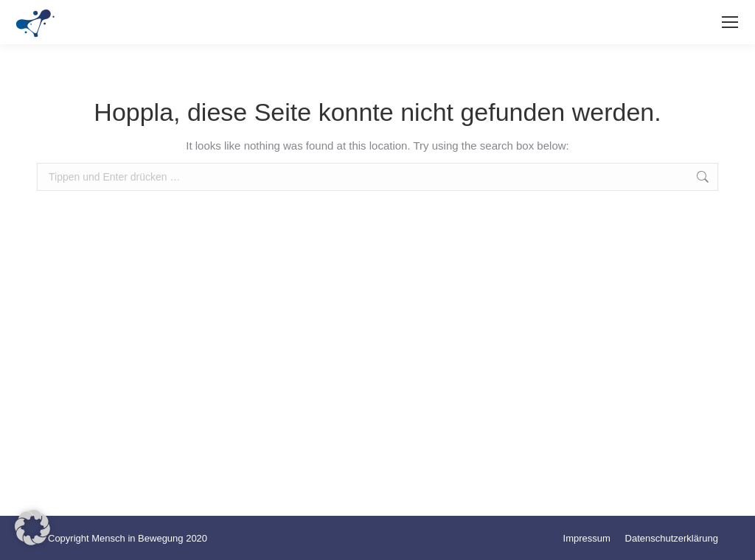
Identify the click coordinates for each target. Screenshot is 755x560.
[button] (32, 528)
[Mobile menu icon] (730, 22)
